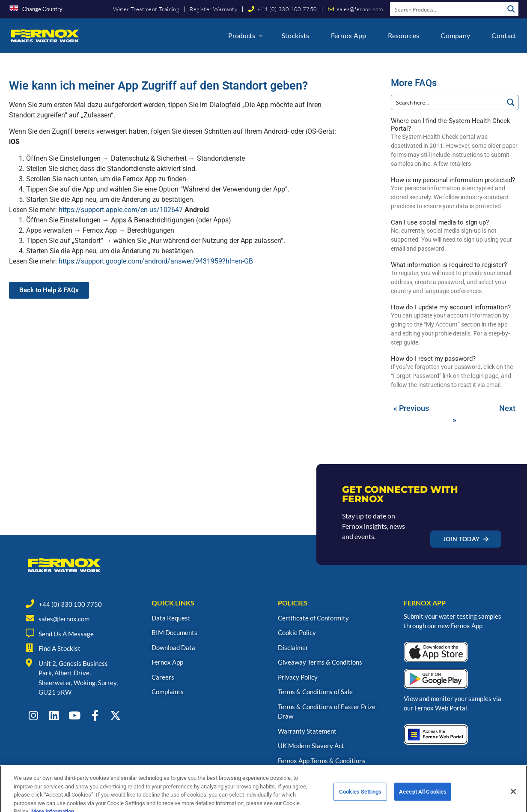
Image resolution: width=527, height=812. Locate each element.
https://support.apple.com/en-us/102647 (121, 210)
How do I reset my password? (433, 359)
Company (455, 35)
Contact (504, 35)
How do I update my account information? (451, 307)
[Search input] (447, 9)
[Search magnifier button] (511, 9)
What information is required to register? (449, 265)
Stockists (296, 35)
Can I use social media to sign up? (440, 222)
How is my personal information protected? (453, 180)
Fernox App (349, 35)
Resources (404, 35)
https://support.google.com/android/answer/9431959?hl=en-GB (156, 261)
